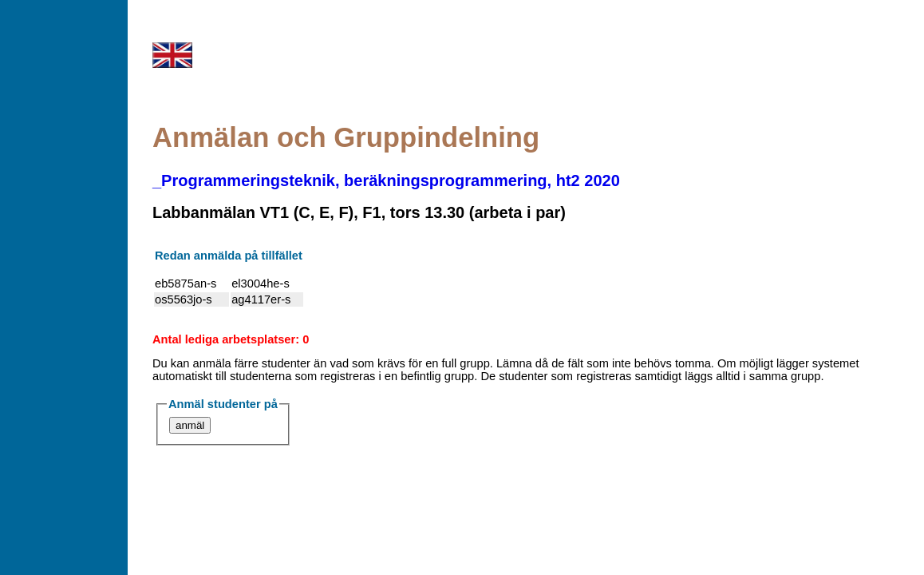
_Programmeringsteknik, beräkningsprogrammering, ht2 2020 (386, 180)
